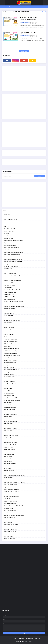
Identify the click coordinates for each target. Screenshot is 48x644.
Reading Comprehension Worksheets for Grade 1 (15, 475)
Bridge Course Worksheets (10, 245)
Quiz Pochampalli (8, 452)
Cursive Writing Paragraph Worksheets (12, 280)
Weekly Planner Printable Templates (12, 534)
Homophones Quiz (8, 330)
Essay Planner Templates (9, 299)
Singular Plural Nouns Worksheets (11, 489)
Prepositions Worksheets (9, 381)
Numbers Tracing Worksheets (10, 360)
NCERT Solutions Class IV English (11, 349)
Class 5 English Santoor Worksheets (12, 255)
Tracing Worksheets (8, 513)
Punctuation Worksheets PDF (10, 398)
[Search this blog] (19, 176)
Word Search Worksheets (9, 539)
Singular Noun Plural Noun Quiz (11, 487)
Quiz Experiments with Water (10, 428)
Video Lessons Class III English (11, 525)
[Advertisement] (24, 79)
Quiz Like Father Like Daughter (11, 442)
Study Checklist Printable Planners (11, 496)
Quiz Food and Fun (8, 431)
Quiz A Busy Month (8, 403)
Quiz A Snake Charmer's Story (10, 405)
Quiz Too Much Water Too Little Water (12, 466)
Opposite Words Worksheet (10, 363)
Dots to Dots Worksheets (9, 285)
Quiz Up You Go (7, 468)
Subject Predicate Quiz (9, 499)
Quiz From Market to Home (10, 433)
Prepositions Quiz (8, 379)
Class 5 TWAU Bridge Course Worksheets (13, 262)
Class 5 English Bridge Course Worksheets (13, 252)
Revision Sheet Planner (9, 480)
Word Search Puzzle (8, 536)
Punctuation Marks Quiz (9, 395)
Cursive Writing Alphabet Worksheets (12, 276)
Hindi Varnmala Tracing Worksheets (12, 320)
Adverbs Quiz (7, 226)
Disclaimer (37, 639)
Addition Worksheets (8, 217)
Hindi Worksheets (8, 323)
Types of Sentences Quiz (9, 518)
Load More (24, 51)
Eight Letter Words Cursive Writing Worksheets (14, 290)
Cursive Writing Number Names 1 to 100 (13, 278)
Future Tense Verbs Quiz (9, 313)
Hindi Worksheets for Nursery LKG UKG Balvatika (15, 325)
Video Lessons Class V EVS (10, 532)
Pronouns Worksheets (9, 393)
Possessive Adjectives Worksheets (12, 370)
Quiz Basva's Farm (8, 412)
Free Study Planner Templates (10, 311)
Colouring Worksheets (9, 264)
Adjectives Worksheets (25, 22)
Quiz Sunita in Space (8, 459)
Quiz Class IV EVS (8, 417)
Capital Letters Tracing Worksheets (12, 248)
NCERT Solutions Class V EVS (10, 353)
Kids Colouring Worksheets (10, 337)
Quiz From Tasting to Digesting (11, 435)
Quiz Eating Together (8, 424)
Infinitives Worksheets (9, 332)
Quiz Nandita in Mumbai (9, 447)
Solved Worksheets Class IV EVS (11, 494)
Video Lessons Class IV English (11, 527)
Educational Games (8, 287)
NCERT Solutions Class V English (11, 351)
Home (2, 7)
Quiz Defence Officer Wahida (10, 421)
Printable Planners (8, 388)
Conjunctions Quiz (8, 269)
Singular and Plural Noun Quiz (10, 485)
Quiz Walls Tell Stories (9, 471)
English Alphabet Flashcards (10, 292)
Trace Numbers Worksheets (10, 511)
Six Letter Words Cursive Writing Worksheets (14, 492)
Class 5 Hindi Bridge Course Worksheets (13, 257)
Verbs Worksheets (8, 522)
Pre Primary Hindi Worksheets (10, 372)
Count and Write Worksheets (10, 273)
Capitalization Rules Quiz (9, 250)
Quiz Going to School (8, 438)
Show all (44, 12)
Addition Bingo (7, 215)
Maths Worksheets (8, 344)
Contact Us (21, 639)
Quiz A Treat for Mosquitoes (10, 407)
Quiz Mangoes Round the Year (11, 445)
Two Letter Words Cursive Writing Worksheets (14, 515)
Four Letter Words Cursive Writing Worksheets (14, 306)
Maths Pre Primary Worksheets (11, 341)
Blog (3, 607)
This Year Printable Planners (10, 503)
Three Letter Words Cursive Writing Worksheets (14, 506)
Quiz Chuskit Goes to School (10, 414)
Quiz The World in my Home (10, 464)
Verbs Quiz (6, 520)
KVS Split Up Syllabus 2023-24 (10, 339)
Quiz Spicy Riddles (8, 457)
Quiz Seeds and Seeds (9, 454)
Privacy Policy (30, 639)
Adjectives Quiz (7, 222)
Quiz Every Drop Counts (9, 426)
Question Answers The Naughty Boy (12, 400)
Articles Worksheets (8, 236)
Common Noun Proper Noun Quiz (11, 266)
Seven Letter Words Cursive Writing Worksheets (14, 482)
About (6, 7)
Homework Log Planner (9, 327)
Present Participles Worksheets (11, 384)
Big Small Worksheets (9, 238)
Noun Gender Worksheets (9, 358)
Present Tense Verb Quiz (9, 386)
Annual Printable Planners (9, 231)
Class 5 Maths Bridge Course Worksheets (13, 259)
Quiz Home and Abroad (9, 440)
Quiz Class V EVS (8, 419)
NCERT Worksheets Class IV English (12, 356)
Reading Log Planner (8, 478)
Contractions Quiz (8, 271)
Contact (11, 7)
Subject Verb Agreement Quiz (10, 501)
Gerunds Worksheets (8, 316)
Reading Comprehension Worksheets (12, 473)
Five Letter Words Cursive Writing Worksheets (14, 302)
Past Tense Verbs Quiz (9, 367)
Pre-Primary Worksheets (9, 377)
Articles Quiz (6, 233)
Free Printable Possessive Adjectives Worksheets (28, 19)
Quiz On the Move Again (9, 449)
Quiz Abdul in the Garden (9, 410)
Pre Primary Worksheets (9, 374)
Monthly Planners (8, 346)
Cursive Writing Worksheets (10, 283)
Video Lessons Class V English (11, 529)
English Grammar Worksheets (10, 297)
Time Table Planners (8, 508)
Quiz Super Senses (8, 461)
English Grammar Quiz (9, 295)
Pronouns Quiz (7, 391)
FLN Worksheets (7, 304)
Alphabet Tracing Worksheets (10, 229)
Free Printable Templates (9, 309)
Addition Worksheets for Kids (10, 219)
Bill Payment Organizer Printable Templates (13, 241)
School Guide (34, 22)
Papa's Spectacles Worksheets (11, 365)
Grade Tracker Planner (9, 318)
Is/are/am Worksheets (9, 334)
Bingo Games (7, 243)
